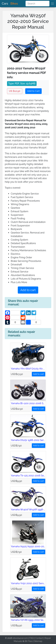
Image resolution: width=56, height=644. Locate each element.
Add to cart (28, 290)
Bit (26, 641)
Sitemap (38, 641)
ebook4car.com (20, 638)
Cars (5, 4)
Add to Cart (33, 91)
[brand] (52, 4)
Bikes (14, 4)
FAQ (32, 638)
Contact (39, 638)
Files (30, 641)
